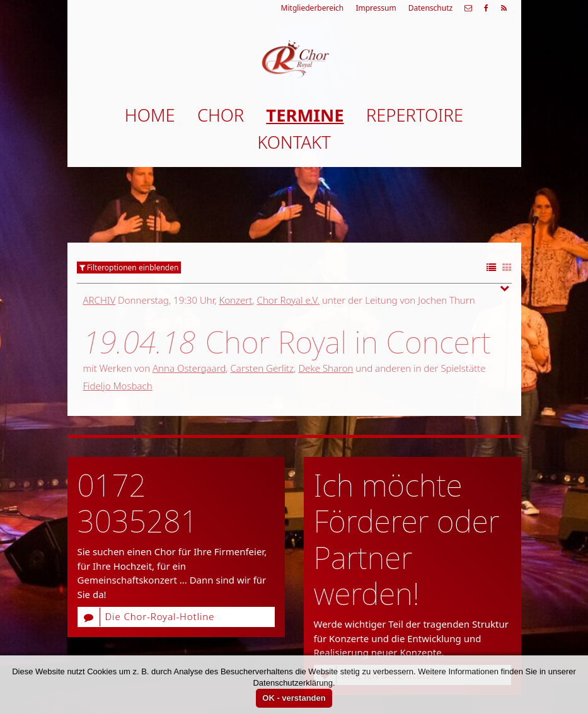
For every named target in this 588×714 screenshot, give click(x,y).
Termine (305, 115)
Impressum (376, 8)
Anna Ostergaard (189, 368)
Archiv (100, 300)
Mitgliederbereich (313, 8)
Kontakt (294, 142)
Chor (221, 115)
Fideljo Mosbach (118, 386)
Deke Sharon (326, 368)
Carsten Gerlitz (262, 368)
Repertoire (415, 115)
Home (150, 115)
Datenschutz (430, 8)
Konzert (235, 300)
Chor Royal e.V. (289, 300)
